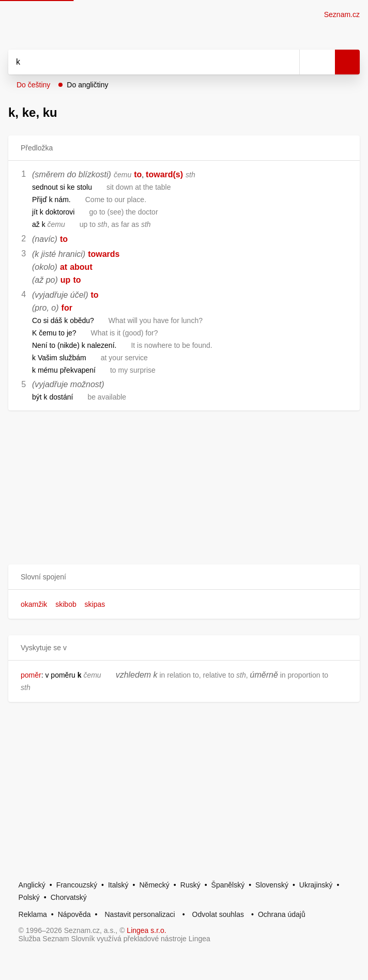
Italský (118, 885)
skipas (95, 604)
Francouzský (77, 885)
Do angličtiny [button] (87, 85)
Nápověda (74, 914)
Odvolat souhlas (218, 914)
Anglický (32, 885)
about (81, 267)
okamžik (34, 604)
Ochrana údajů (282, 914)
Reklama (33, 914)
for (67, 308)
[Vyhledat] (142, 62)
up (66, 280)
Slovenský (272, 885)
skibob (66, 604)
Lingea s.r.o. (146, 930)
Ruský (190, 885)
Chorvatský (69, 897)
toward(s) (164, 174)
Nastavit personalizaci (140, 914)
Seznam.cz (342, 14)
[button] (184, 577)
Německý (155, 885)
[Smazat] (288, 62)
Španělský (228, 885)
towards (104, 254)
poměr (31, 675)
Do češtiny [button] (33, 85)
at (64, 267)
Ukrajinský (316, 885)
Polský (29, 897)
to (138, 174)
